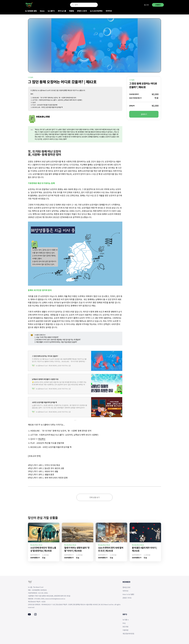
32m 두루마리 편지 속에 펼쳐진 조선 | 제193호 (111, 549)
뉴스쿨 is (126, 620)
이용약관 (125, 630)
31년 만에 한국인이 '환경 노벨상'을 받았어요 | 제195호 (43, 549)
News (42, 11)
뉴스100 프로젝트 (96, 11)
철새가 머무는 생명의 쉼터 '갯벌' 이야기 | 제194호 (77, 549)
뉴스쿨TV (51, 11)
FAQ (124, 623)
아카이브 (109, 11)
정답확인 (42, 439)
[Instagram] (35, 615)
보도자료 (125, 627)
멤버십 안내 (126, 587)
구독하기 (158, 5)
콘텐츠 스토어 (82, 11)
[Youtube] (29, 615)
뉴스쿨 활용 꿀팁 (31, 11)
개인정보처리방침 (128, 634)
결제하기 (144, 114)
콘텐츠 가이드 (127, 598)
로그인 (146, 5)
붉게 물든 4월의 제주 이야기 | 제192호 (144, 549)
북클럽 (72, 11)
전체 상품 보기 (94, 497)
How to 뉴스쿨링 (128, 594)
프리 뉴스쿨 (62, 11)
